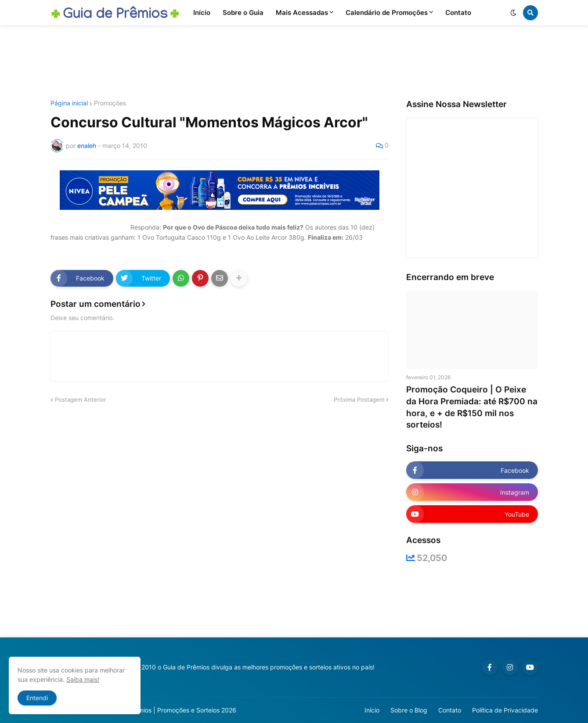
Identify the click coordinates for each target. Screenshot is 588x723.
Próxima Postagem (359, 399)
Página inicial (69, 103)
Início (372, 710)
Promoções (110, 103)
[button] (513, 13)
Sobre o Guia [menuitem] (243, 13)
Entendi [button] (37, 698)
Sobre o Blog (409, 710)
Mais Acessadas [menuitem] (302, 13)
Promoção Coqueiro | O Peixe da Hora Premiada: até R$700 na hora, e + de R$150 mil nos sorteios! (472, 407)
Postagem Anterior (81, 399)
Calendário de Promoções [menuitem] (387, 13)
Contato (450, 710)
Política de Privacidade (505, 710)
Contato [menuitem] (458, 13)
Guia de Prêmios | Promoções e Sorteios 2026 (171, 710)
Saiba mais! (83, 679)
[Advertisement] (294, 63)
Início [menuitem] (202, 13)
